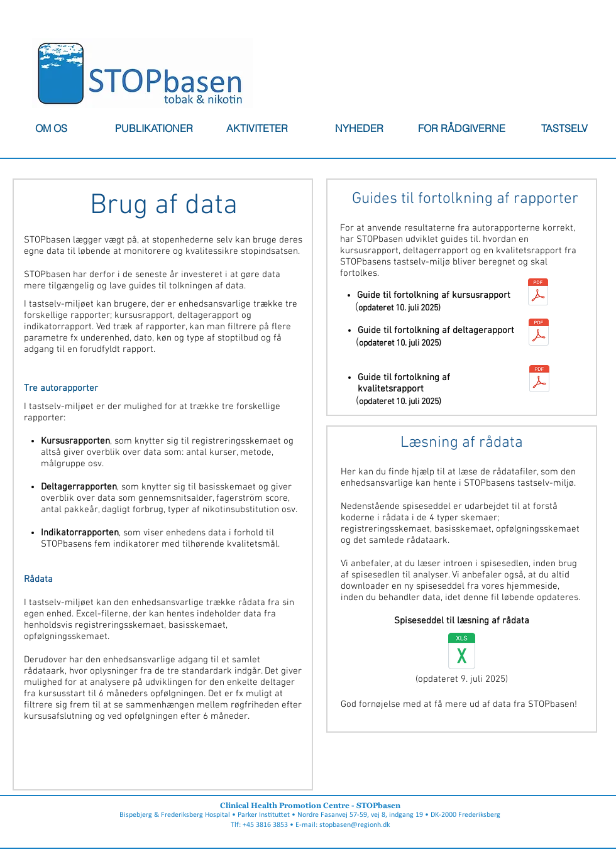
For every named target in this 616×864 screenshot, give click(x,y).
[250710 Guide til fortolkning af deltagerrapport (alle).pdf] (539, 334)
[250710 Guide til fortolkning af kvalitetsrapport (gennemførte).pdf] (539, 380)
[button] (154, 128)
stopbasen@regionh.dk (355, 825)
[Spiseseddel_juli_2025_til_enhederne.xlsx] (462, 653)
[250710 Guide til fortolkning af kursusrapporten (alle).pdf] (538, 293)
